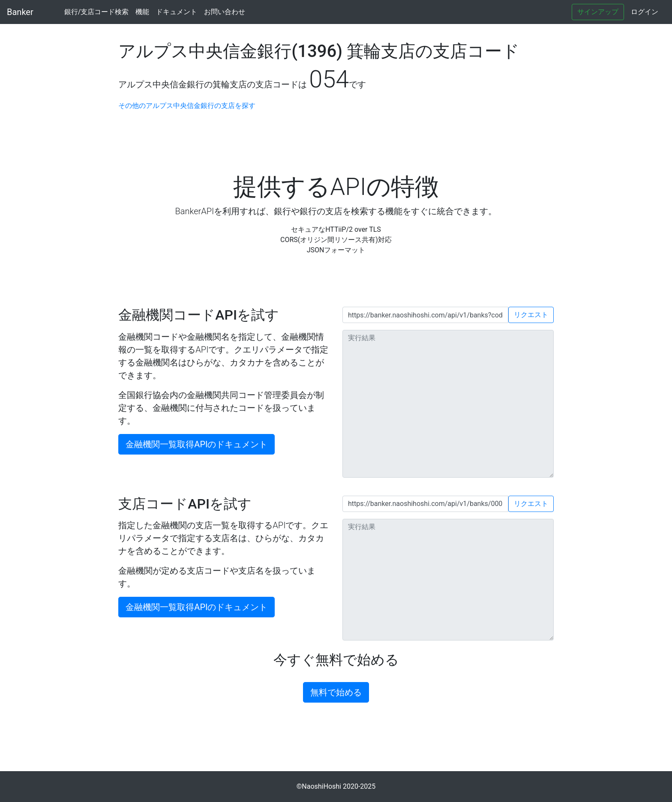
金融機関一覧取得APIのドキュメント (196, 444)
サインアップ (598, 12)
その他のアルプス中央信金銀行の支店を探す (187, 106)
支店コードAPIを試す (185, 504)
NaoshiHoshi (321, 786)
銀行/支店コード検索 (97, 12)
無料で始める (336, 692)
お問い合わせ (225, 12)
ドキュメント (177, 12)
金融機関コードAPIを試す (199, 315)
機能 (142, 12)
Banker (20, 12)
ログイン (645, 12)
